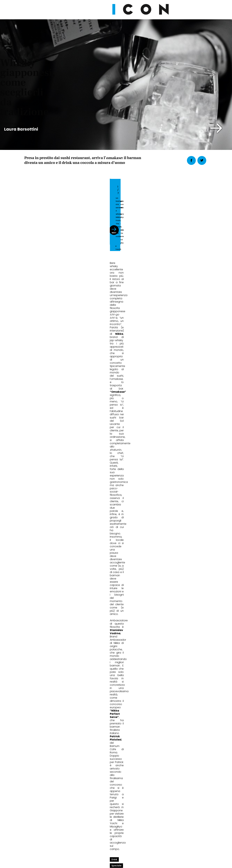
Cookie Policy (107, 845)
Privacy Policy (86, 845)
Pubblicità (149, 845)
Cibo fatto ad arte (165, 644)
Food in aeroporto (40, 644)
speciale (42, 437)
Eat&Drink (35, 634)
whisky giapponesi (64, 437)
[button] (216, 128)
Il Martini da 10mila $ (106, 644)
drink (29, 437)
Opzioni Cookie (129, 845)
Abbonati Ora (164, 768)
